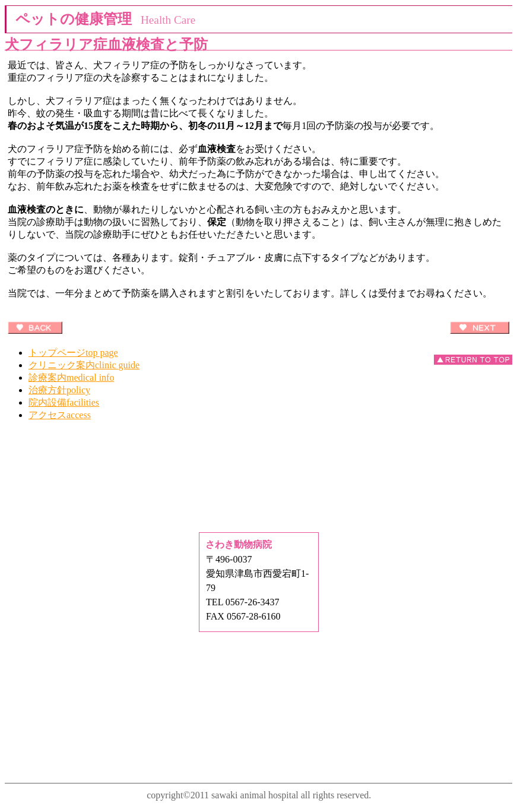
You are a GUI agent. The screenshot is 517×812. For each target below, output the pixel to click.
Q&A (259, 501)
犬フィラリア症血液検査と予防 (106, 45)
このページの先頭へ (473, 360)
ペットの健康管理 (259, 456)
